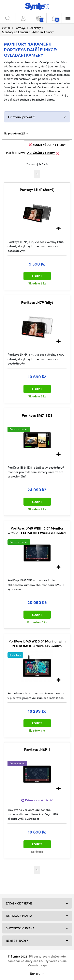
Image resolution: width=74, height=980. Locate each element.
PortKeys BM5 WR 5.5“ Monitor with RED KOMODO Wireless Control (37, 643)
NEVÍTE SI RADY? (17, 941)
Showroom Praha (20, 928)
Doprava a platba (19, 916)
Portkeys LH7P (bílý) (37, 302)
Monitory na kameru (15, 32)
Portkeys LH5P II (37, 750)
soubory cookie (32, 961)
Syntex (6, 28)
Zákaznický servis (19, 903)
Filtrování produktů (22, 117)
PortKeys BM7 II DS (37, 415)
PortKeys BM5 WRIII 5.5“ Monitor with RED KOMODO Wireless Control (37, 530)
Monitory (35, 28)
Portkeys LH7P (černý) (37, 190)
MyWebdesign (37, 965)
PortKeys (20, 28)
